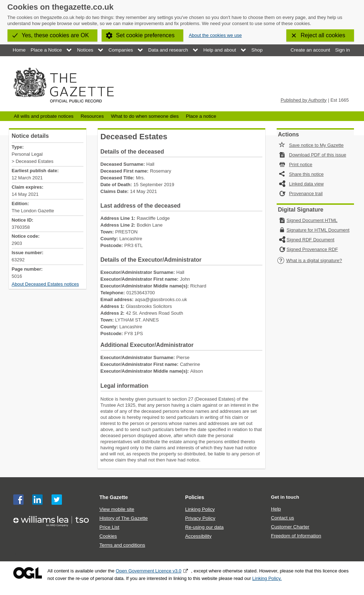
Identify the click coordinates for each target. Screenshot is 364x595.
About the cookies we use (215, 35)
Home (19, 50)
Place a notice (201, 116)
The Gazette (114, 497)
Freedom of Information (296, 536)
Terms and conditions (122, 545)
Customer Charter (290, 527)
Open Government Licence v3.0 (149, 571)
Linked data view (307, 184)
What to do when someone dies (145, 116)
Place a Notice (46, 50)
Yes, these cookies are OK (55, 35)
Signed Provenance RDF (312, 249)
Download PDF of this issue (318, 155)
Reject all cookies (323, 35)
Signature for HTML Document (318, 230)
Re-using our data (204, 527)
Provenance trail (306, 194)
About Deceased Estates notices (45, 284)
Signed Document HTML (312, 220)
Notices (85, 50)
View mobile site (117, 509)
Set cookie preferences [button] (145, 35)
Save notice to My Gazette (316, 145)
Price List (110, 527)
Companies (121, 50)
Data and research (168, 50)
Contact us (283, 518)
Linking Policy (200, 509)
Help (276, 509)
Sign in (342, 50)
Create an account (310, 50)
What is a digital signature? (310, 260)
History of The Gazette (124, 518)
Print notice (301, 165)
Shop (257, 50)
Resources (92, 116)
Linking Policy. (267, 578)
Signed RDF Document (311, 240)
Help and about (220, 50)
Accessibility (198, 536)
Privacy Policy (200, 518)
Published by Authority (304, 100)
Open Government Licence (28, 573)
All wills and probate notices (44, 116)
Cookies (108, 536)
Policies (195, 497)
